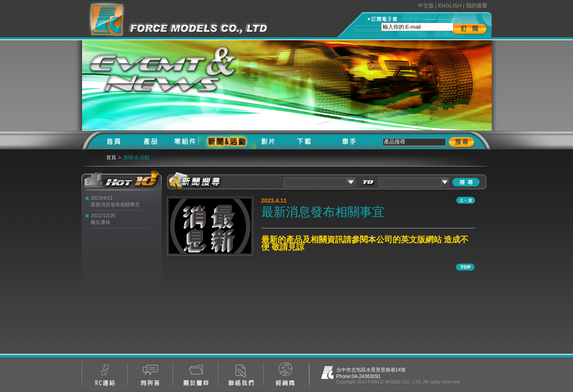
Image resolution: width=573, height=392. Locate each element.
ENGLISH (450, 6)
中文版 (426, 6)
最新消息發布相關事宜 (115, 205)
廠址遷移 (100, 222)
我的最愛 (477, 6)
